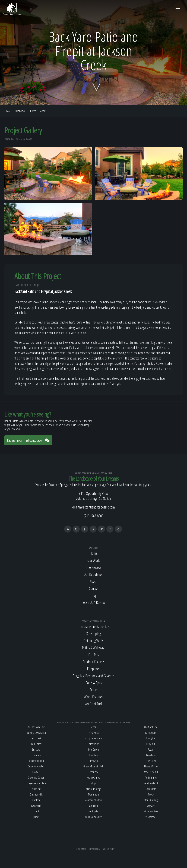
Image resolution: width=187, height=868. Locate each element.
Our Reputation (93, 574)
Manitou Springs (93, 789)
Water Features (93, 697)
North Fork (93, 806)
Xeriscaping (94, 633)
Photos (33, 111)
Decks (94, 690)
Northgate (93, 811)
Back (6, 111)
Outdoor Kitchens (94, 662)
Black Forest (36, 744)
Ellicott (36, 817)
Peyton (151, 750)
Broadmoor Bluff (36, 761)
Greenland (93, 772)
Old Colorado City (93, 817)
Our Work (93, 560)
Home (94, 553)
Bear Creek (36, 738)
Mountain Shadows (93, 800)
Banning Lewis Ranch (36, 733)
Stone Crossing (151, 800)
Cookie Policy (109, 849)
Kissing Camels (93, 778)
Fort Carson (93, 750)
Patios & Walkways (94, 648)
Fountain (93, 755)
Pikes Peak (151, 755)
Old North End (151, 727)
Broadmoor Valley (36, 766)
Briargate (36, 750)
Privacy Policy (95, 849)
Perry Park (151, 744)
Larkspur (93, 783)
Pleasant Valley (151, 766)
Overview (20, 111)
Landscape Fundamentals (94, 626)
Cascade (36, 772)
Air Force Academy (36, 727)
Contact (94, 588)
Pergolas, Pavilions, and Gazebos (94, 676)
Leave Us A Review (93, 602)
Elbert (36, 811)
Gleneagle (93, 761)
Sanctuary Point (151, 783)
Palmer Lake (151, 733)
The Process (94, 567)
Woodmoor (151, 817)
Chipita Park (36, 789)
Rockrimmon (151, 778)
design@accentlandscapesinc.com (93, 507)
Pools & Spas (94, 683)
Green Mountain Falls (93, 766)
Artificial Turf (94, 704)
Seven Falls (151, 789)
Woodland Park (151, 811)
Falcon (93, 727)
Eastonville (36, 806)
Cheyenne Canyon (36, 778)
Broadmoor (36, 755)
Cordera (36, 800)
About (43, 111)
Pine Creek (151, 761)
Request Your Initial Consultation (28, 440)
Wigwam (151, 806)
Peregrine (151, 738)
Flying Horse (93, 733)
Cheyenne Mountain (36, 783)
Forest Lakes (93, 744)
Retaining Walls (94, 641)
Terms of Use (81, 849)
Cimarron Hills (36, 794)
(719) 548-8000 (94, 516)
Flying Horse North (93, 738)
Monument (93, 794)
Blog (94, 595)
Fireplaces (94, 669)
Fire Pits (93, 655)
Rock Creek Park (151, 772)
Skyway (151, 794)
